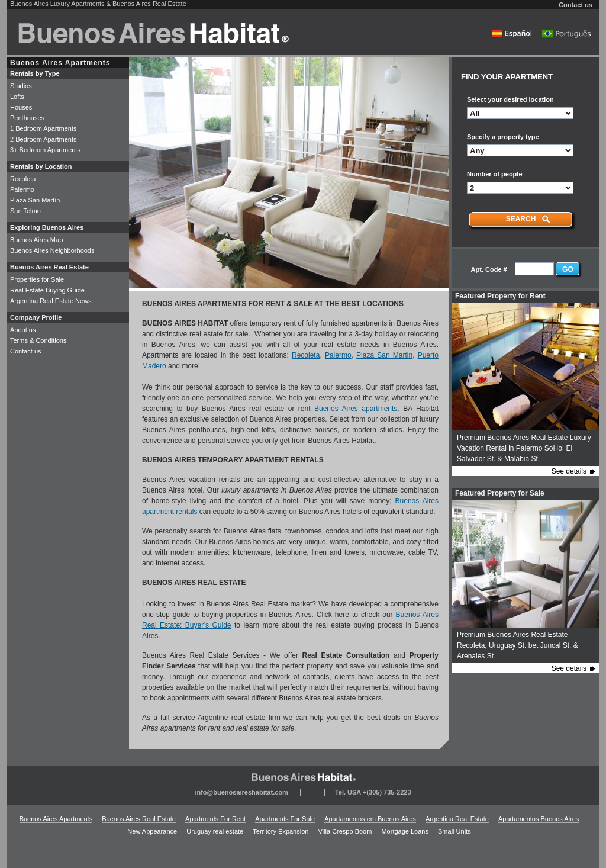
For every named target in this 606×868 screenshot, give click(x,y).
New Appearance (152, 831)
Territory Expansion (281, 831)
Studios (21, 86)
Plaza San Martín (35, 200)
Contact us (576, 5)
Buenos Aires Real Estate (139, 819)
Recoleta (306, 355)
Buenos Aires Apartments (56, 819)
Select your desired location (510, 99)
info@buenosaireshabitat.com (241, 792)
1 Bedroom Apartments (43, 128)
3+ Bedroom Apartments (45, 150)
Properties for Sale (37, 279)
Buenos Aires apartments (356, 409)
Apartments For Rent (215, 819)
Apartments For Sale (285, 819)
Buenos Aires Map (36, 240)
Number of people (495, 174)
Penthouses (27, 118)
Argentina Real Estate (457, 819)
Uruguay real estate (215, 831)
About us (23, 330)
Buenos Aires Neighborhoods (52, 250)
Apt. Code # (489, 269)
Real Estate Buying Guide (47, 290)
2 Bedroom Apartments (43, 139)
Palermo (338, 355)
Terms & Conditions (38, 340)
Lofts (17, 97)
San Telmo (25, 211)
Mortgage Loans (405, 831)
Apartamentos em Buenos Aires (370, 819)
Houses (21, 107)
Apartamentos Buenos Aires (539, 819)
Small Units (454, 831)
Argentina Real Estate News (51, 301)
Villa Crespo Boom (345, 831)
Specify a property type (503, 137)
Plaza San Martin (384, 355)
